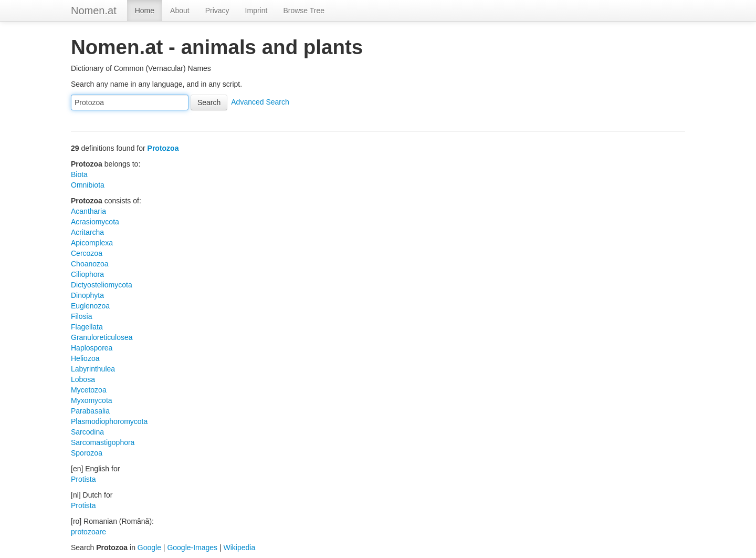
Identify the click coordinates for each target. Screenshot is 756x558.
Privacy (217, 11)
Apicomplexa (92, 243)
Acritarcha (87, 232)
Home (145, 11)
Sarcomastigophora (103, 442)
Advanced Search (260, 102)
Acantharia (88, 211)
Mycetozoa (89, 390)
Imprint (256, 11)
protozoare (88, 532)
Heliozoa (85, 358)
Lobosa (83, 379)
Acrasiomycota (95, 222)
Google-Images (192, 547)
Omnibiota (88, 185)
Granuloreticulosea (102, 337)
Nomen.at (94, 11)
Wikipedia (240, 547)
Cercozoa (87, 253)
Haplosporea (92, 348)
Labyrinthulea (93, 369)
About (180, 11)
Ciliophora (87, 274)
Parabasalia (90, 411)
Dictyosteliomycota (102, 285)
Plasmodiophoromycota (109, 421)
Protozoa (163, 148)
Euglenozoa (90, 306)
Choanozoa (90, 264)
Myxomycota (92, 400)
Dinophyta (87, 295)
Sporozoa (87, 453)
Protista (83, 479)
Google (149, 547)
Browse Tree (304, 11)
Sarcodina (87, 432)
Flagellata (87, 327)
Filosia (81, 316)
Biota (79, 174)
